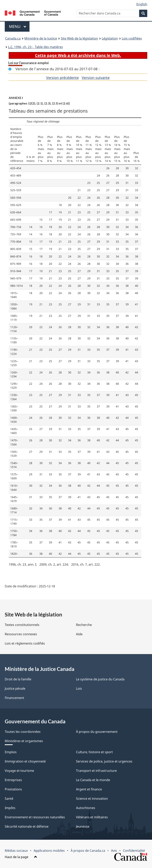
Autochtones (86, 808)
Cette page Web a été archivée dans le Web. (78, 55)
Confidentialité (134, 851)
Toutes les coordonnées (23, 732)
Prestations (13, 789)
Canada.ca (13, 38)
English (142, 4)
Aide (79, 634)
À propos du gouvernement (97, 732)
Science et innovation (92, 799)
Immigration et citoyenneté (25, 761)
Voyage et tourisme (19, 771)
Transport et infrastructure (96, 771)
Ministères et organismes (24, 741)
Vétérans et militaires (92, 817)
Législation (110, 38)
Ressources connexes (21, 634)
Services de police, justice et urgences (104, 761)
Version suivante (96, 78)
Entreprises (13, 780)
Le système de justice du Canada (100, 679)
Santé (9, 799)
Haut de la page (21, 857)
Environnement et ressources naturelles (35, 817)
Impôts (10, 808)
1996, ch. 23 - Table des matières (36, 47)
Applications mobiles (49, 851)
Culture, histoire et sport (94, 752)
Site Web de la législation (79, 38)
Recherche (84, 625)
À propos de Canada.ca (88, 851)
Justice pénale (15, 689)
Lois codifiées (132, 38)
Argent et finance (89, 789)
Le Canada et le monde (93, 780)
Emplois (11, 752)
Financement (14, 698)
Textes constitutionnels (22, 625)
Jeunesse (83, 826)
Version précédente (62, 78)
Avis (114, 851)
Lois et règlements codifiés (25, 643)
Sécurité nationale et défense (27, 826)
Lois (79, 689)
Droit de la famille (18, 679)
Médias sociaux (16, 851)
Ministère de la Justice (41, 38)
